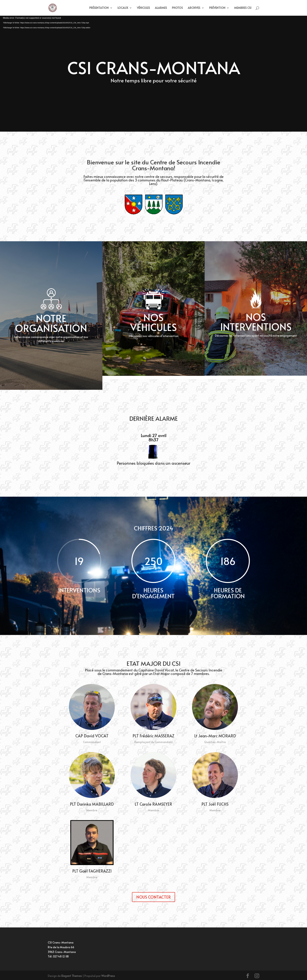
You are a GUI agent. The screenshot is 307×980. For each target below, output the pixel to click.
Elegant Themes (72, 976)
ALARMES (161, 8)
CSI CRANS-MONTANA (154, 67)
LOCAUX (123, 8)
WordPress (108, 976)
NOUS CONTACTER (153, 897)
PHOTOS (177, 8)
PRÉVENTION (217, 8)
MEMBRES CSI (243, 8)
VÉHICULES (143, 8)
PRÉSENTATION (99, 8)
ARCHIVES (194, 8)
